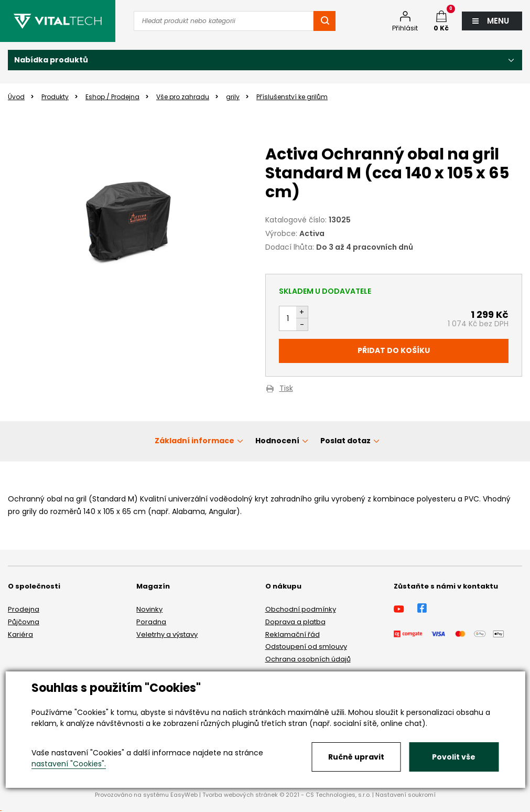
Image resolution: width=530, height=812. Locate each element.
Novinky (149, 609)
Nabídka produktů (51, 60)
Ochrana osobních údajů (308, 659)
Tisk (286, 389)
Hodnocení (277, 441)
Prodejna (24, 609)
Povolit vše (454, 757)
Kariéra (20, 634)
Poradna (151, 622)
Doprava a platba (295, 622)
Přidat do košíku (394, 350)
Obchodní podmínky (301, 609)
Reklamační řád (293, 634)
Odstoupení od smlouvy (306, 647)
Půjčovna (24, 622)
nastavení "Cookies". (69, 764)
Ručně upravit (356, 757)
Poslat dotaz (345, 441)
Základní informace (194, 441)
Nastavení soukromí (405, 795)
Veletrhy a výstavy (167, 634)
